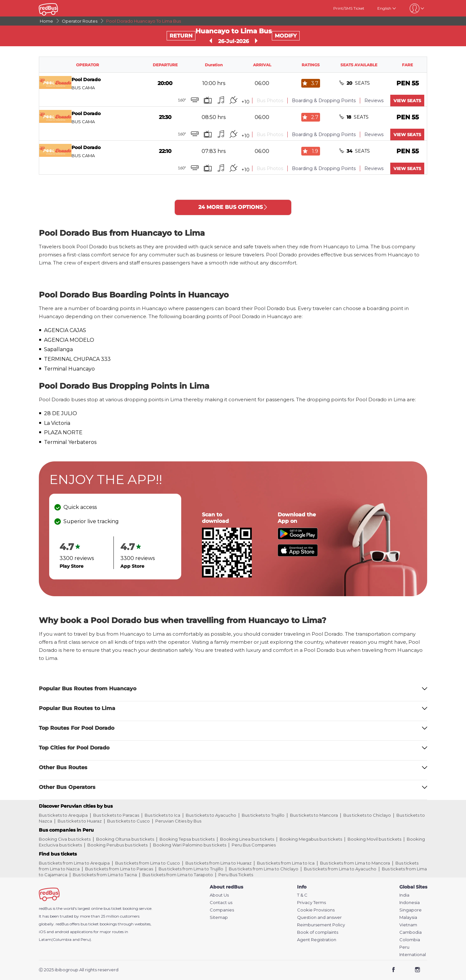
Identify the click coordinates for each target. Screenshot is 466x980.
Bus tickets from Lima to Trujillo (191, 869)
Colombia (410, 940)
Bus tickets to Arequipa (63, 815)
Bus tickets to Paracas (116, 815)
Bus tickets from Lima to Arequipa (74, 863)
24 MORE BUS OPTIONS (233, 207)
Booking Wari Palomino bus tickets (190, 845)
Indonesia (410, 903)
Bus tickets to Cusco (128, 821)
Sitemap (219, 917)
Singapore (411, 910)
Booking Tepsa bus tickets (187, 839)
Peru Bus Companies (254, 845)
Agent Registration (317, 940)
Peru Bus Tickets (236, 875)
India (404, 895)
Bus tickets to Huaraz (80, 821)
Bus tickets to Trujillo (263, 815)
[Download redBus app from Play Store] (298, 538)
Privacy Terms (311, 903)
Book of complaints (318, 932)
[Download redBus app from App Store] (298, 555)
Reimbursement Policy (321, 925)
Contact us (221, 903)
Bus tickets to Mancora (314, 815)
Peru (404, 947)
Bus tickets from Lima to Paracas (119, 869)
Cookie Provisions (316, 910)
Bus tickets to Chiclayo (367, 815)
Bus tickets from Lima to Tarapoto (178, 875)
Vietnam (408, 925)
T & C (302, 895)
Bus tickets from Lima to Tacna (105, 875)
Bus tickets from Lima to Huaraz (218, 863)
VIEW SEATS (407, 101)
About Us (219, 895)
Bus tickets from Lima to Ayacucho (340, 869)
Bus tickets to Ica (162, 815)
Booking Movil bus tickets (374, 839)
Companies (222, 910)
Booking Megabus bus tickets (311, 839)
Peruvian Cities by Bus (178, 821)
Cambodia (411, 932)
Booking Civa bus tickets (65, 839)
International (413, 955)
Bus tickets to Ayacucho (211, 815)
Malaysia (408, 917)
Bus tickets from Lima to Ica (286, 863)
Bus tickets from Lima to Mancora (355, 863)
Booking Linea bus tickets (247, 839)
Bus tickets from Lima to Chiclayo (264, 869)
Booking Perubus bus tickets (117, 845)
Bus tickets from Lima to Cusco (148, 863)
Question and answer (319, 917)
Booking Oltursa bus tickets (125, 839)
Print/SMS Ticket (349, 8)
